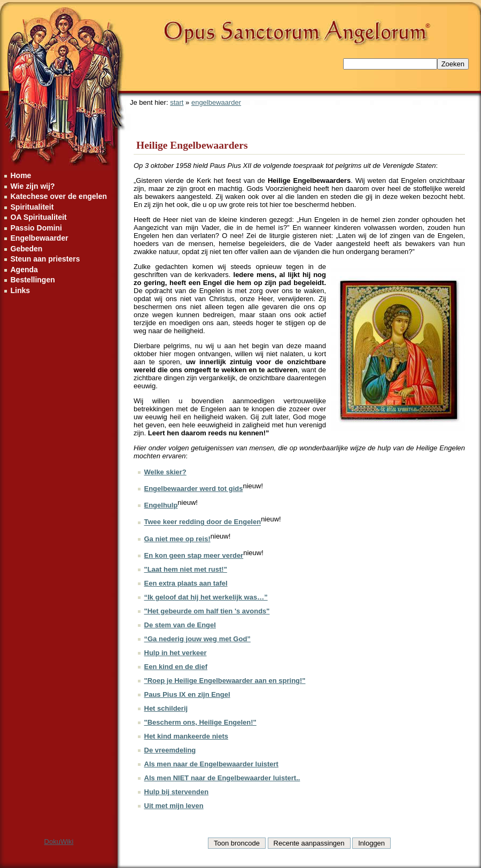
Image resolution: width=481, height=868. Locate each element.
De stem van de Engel (180, 625)
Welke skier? (165, 472)
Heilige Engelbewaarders (192, 145)
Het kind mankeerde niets (187, 736)
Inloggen (371, 843)
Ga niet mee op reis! (177, 539)
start (177, 102)
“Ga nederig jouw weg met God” (197, 639)
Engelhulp (161, 505)
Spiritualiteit (32, 207)
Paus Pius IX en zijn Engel (187, 694)
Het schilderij (166, 708)
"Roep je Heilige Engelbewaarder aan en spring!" (225, 681)
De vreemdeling (170, 750)
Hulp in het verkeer (176, 653)
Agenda (24, 270)
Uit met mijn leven (174, 806)
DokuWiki (59, 842)
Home (21, 175)
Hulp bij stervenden (177, 792)
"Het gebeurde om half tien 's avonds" (207, 611)
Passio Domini (36, 228)
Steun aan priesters (45, 259)
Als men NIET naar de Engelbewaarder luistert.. (222, 778)
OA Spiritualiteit (39, 217)
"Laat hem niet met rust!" (186, 569)
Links (21, 290)
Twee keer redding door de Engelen (203, 522)
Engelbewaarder (40, 238)
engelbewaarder (216, 102)
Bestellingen (33, 280)
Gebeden (27, 249)
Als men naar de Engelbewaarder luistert (211, 764)
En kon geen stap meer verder (194, 555)
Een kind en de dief (176, 667)
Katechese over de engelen (59, 196)
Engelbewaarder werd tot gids (194, 489)
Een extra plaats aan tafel (186, 583)
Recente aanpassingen (309, 843)
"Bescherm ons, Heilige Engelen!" (200, 722)
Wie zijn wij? (33, 186)
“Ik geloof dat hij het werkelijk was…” (206, 597)
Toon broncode (237, 843)
